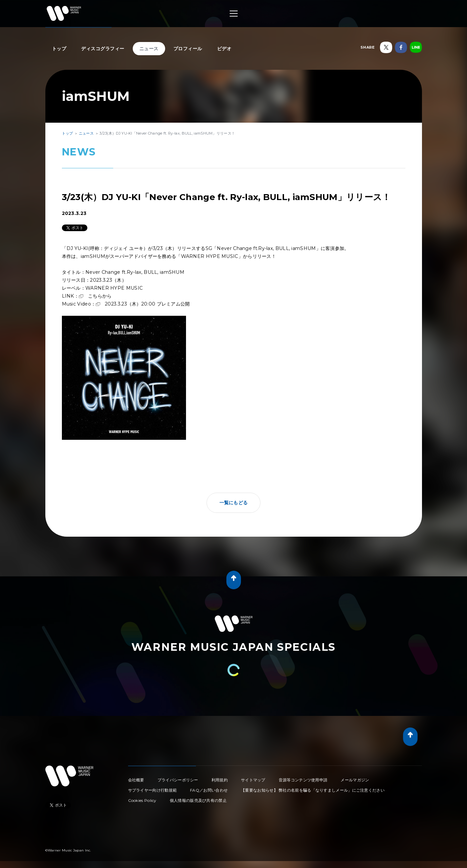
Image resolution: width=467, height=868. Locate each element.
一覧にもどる (234, 503)
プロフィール (188, 49)
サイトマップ (253, 780)
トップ (59, 49)
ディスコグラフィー (103, 49)
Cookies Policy (142, 800)
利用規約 (220, 780)
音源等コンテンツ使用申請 (303, 780)
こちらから (100, 296)
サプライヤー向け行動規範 (153, 790)
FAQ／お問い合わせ (209, 790)
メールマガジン (355, 780)
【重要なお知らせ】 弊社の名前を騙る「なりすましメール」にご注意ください (313, 790)
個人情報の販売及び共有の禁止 (198, 800)
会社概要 (136, 780)
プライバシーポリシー (178, 780)
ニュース (149, 49)
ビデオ (224, 49)
